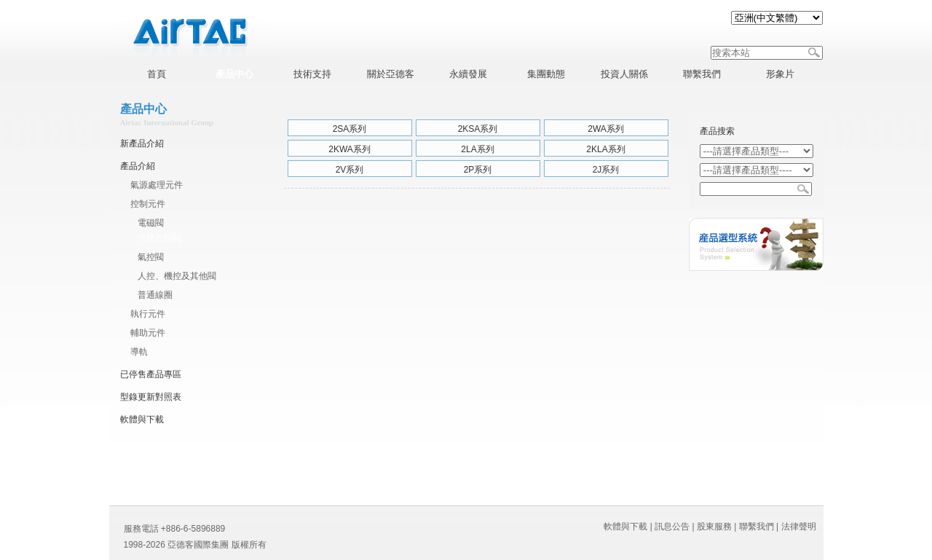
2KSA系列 (478, 129)
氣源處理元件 (157, 185)
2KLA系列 (605, 149)
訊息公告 (672, 527)
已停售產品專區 (151, 374)
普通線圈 (155, 295)
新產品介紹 (142, 143)
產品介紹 (138, 166)
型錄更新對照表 (151, 397)
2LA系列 (477, 149)
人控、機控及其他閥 (177, 276)
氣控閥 (151, 257)
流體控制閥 (159, 238)
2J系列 (606, 170)
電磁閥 (151, 223)
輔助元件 (148, 333)
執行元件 (148, 314)
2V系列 (350, 170)
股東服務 (714, 527)
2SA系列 (350, 129)
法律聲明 (799, 527)
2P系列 (478, 170)
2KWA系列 (349, 149)
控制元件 (148, 204)
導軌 (139, 352)
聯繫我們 (757, 527)
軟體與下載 (142, 419)
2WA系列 (606, 129)
